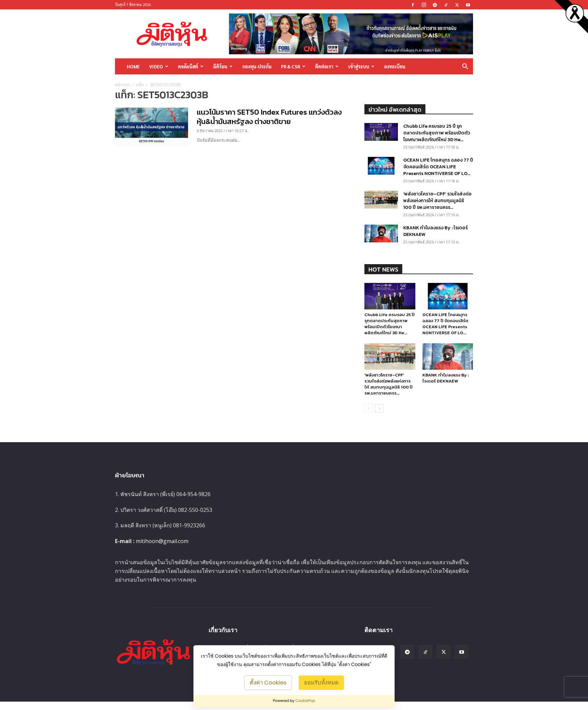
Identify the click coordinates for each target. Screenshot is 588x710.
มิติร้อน (223, 66)
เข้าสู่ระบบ (361, 66)
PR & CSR (293, 66)
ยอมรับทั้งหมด (321, 682)
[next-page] (379, 408)
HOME (133, 66)
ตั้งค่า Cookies (268, 682)
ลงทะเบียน (395, 66)
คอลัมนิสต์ (191, 66)
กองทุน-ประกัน (257, 66)
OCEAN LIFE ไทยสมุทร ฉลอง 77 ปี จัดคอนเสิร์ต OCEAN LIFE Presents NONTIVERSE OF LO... (438, 167)
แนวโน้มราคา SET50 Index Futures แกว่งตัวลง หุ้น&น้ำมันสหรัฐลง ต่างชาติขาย (269, 117)
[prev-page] (369, 408)
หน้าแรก (122, 85)
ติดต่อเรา (327, 66)
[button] (465, 67)
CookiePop (305, 701)
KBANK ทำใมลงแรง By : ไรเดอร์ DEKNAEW (435, 231)
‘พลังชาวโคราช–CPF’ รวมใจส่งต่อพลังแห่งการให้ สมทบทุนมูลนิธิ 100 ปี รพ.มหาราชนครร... (437, 201)
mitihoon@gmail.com (162, 541)
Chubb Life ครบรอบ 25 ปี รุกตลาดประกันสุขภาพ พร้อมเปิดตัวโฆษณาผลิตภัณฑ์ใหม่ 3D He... (437, 133)
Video (159, 66)
